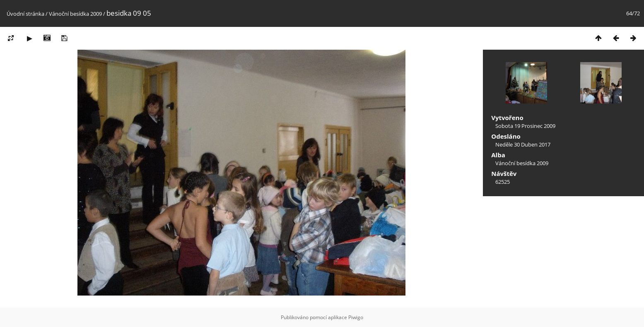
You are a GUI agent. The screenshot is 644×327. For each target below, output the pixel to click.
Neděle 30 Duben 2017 (523, 144)
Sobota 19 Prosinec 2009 (525, 126)
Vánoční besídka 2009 (75, 14)
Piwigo (356, 317)
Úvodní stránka (25, 14)
